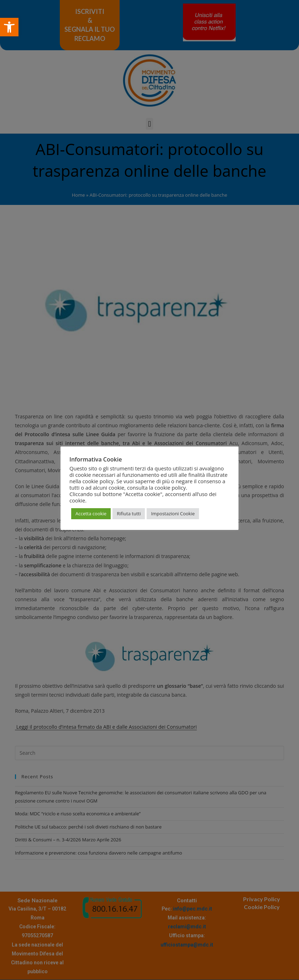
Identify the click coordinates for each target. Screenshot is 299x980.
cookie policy (170, 488)
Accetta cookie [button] (91, 514)
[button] (9, 27)
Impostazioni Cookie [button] (173, 514)
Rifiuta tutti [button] (129, 514)
